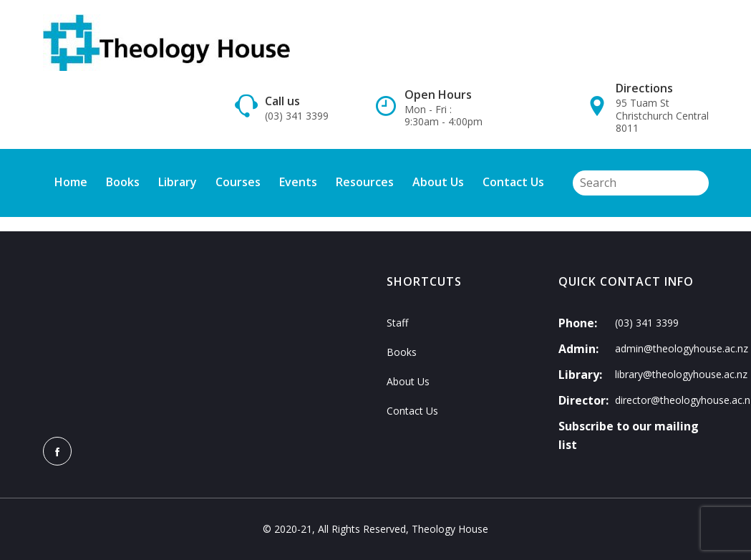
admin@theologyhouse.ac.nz (682, 348)
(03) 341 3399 (297, 116)
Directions (644, 88)
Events (298, 182)
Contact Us (513, 182)
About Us (438, 182)
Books (123, 182)
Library (178, 182)
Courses (238, 182)
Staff (397, 323)
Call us (282, 101)
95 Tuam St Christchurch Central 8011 (662, 116)
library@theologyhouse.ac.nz (681, 374)
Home (71, 182)
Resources (365, 182)
